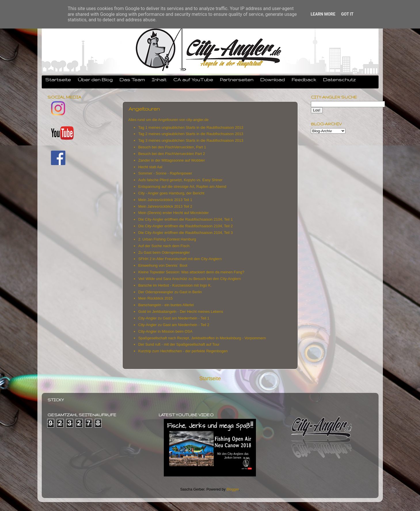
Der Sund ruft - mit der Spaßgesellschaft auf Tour (179, 344)
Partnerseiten (237, 80)
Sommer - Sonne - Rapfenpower (165, 173)
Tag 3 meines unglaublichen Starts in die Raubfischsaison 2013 (191, 140)
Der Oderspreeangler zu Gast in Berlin (170, 292)
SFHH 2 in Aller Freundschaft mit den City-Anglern (180, 259)
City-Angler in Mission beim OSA (166, 331)
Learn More (323, 14)
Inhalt (159, 80)
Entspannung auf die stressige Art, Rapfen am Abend (182, 187)
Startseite (58, 80)
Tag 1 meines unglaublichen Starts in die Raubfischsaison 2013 (191, 127)
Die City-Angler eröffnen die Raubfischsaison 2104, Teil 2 (186, 226)
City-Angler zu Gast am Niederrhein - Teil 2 (174, 325)
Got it (347, 14)
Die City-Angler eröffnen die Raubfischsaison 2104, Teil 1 (185, 219)
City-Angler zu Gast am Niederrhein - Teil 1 (174, 318)
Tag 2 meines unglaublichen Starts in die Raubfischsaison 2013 (191, 134)
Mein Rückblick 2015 (156, 298)
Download (272, 80)
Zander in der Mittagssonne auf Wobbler (172, 160)
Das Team (132, 80)
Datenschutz (339, 80)
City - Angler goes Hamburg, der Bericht (171, 193)
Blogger (233, 489)
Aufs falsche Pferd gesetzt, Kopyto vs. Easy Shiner (180, 180)
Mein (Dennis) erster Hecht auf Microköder (173, 213)
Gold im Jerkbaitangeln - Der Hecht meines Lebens (181, 312)
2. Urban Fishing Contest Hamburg (167, 239)
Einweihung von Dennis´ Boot (163, 265)
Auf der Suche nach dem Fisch (164, 246)
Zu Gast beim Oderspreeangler (164, 252)
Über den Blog (95, 80)
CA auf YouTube (193, 80)
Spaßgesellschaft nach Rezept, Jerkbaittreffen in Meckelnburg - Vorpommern (203, 338)
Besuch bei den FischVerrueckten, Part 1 (172, 147)
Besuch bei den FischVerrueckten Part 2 (172, 154)
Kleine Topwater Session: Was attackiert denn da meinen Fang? (192, 272)
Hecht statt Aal (150, 167)
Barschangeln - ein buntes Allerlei (167, 305)
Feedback (304, 80)
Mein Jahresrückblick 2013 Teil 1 (165, 200)
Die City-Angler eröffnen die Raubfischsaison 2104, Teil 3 (185, 233)
